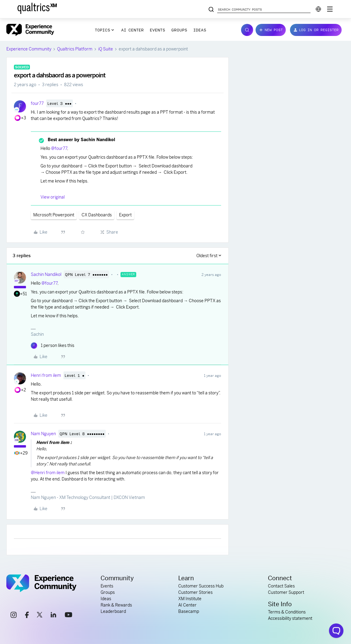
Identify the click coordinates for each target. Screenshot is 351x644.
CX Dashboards (97, 215)
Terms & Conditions (287, 612)
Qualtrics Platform (75, 49)
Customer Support (286, 592)
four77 (37, 103)
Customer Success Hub (201, 586)
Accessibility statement (290, 618)
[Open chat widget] (336, 631)
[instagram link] (14, 616)
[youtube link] (68, 616)
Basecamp (189, 611)
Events (158, 30)
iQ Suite (106, 49)
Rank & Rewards (116, 605)
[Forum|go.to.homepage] (30, 30)
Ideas (200, 30)
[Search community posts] (211, 10)
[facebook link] (27, 616)
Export (125, 215)
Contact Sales (281, 586)
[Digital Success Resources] (330, 9)
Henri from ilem (46, 375)
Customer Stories (195, 592)
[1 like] (53, 346)
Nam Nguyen (43, 434)
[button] (271, 30)
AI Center (132, 30)
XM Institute (190, 599)
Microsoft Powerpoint (54, 215)
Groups (179, 30)
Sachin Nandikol (46, 274)
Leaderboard (113, 611)
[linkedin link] (53, 616)
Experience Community (29, 49)
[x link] (40, 616)
